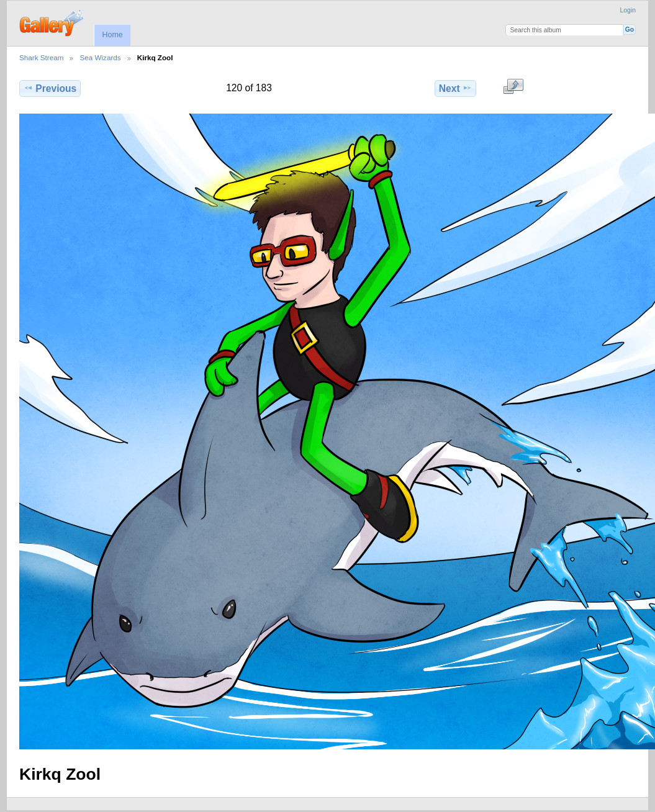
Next (455, 88)
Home (112, 35)
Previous (50, 88)
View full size (513, 87)
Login (628, 10)
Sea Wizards (100, 57)
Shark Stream (41, 57)
